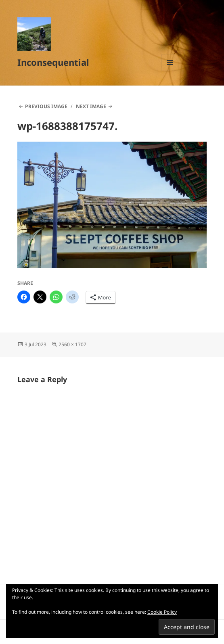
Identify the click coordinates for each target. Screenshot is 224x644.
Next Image (91, 106)
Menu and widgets (170, 71)
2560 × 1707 (72, 344)
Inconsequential (53, 62)
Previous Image (46, 106)
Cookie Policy (162, 612)
